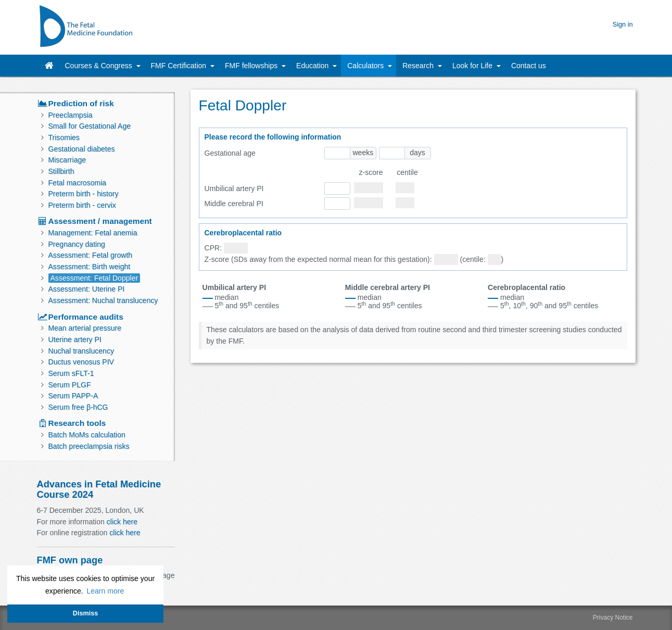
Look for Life (473, 66)
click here (122, 522)
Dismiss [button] (85, 613)
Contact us (529, 66)
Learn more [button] (105, 591)
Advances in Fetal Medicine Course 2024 (99, 489)
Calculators (366, 66)
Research (419, 66)
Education (313, 66)
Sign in (623, 24)
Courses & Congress (100, 66)
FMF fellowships (252, 66)
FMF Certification (180, 66)
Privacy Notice (613, 618)
